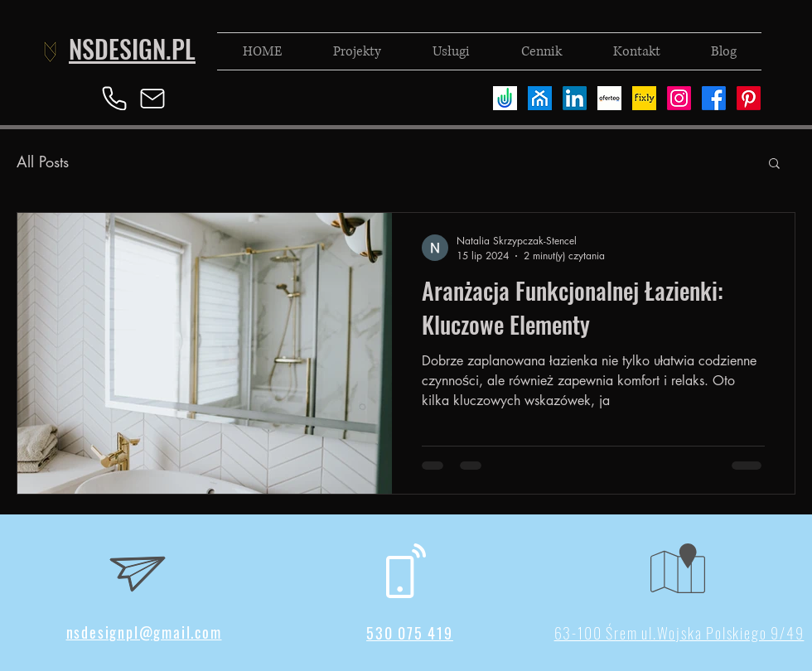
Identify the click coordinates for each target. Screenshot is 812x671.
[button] (774, 164)
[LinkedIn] (575, 98)
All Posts (43, 162)
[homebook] (540, 98)
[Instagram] (679, 98)
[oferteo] (609, 98)
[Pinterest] (749, 98)
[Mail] (152, 98)
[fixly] (644, 98)
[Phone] (114, 98)
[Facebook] (714, 98)
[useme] (505, 98)
